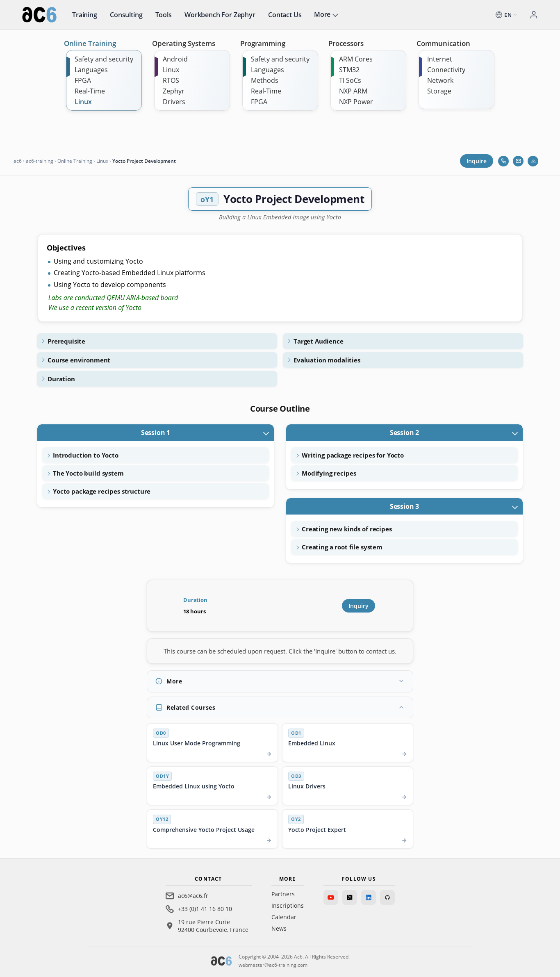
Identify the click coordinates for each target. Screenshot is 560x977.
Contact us (285, 15)
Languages (91, 70)
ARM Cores (356, 59)
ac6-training (40, 161)
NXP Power (356, 102)
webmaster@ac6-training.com (273, 965)
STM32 (349, 70)
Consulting (126, 15)
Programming (263, 43)
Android (175, 59)
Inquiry (359, 606)
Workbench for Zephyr (220, 15)
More (322, 14)
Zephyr (174, 91)
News (279, 928)
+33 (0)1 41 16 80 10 (205, 909)
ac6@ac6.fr (193, 896)
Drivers (174, 102)
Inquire (477, 161)
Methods (265, 80)
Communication (443, 43)
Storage (439, 91)
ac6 (18, 161)
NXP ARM (353, 91)
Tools (164, 15)
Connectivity (446, 70)
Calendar (284, 917)
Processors (346, 43)
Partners (283, 894)
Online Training (90, 43)
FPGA (83, 80)
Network (440, 80)
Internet (440, 59)
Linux (83, 102)
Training (85, 15)
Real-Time (90, 91)
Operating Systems (184, 43)
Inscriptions (288, 905)
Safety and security (104, 59)
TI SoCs (350, 80)
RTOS (171, 80)
